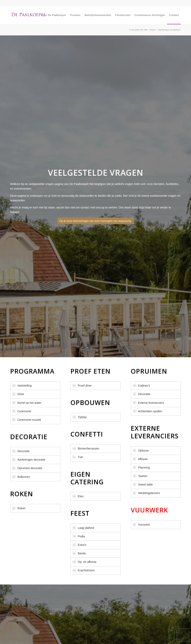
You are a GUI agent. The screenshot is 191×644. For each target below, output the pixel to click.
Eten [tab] (78, 496)
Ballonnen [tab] (21, 477)
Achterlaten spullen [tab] (147, 411)
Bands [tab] (79, 553)
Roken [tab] (19, 508)
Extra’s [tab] (80, 545)
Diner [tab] (18, 394)
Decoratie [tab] (21, 451)
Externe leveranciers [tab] (148, 403)
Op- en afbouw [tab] (84, 562)
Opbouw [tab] (141, 451)
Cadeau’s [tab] (141, 386)
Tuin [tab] (78, 457)
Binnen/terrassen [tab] (86, 448)
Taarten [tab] (140, 476)
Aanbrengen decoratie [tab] (29, 460)
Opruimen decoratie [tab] (27, 468)
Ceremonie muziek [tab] (27, 420)
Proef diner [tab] (82, 386)
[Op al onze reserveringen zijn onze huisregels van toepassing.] (95, 221)
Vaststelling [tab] (22, 386)
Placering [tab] (141, 468)
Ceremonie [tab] (22, 411)
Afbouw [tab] (140, 459)
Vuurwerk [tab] (141, 525)
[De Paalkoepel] (29, 15)
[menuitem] (53, 15)
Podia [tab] (79, 536)
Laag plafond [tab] (83, 528)
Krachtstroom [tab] (84, 570)
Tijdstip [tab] (80, 417)
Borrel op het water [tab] (27, 403)
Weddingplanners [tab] (146, 493)
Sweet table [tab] (143, 485)
